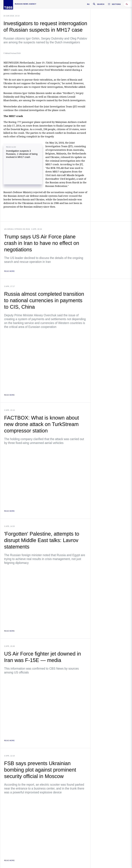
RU (88, 4)
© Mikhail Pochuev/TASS (12, 53)
